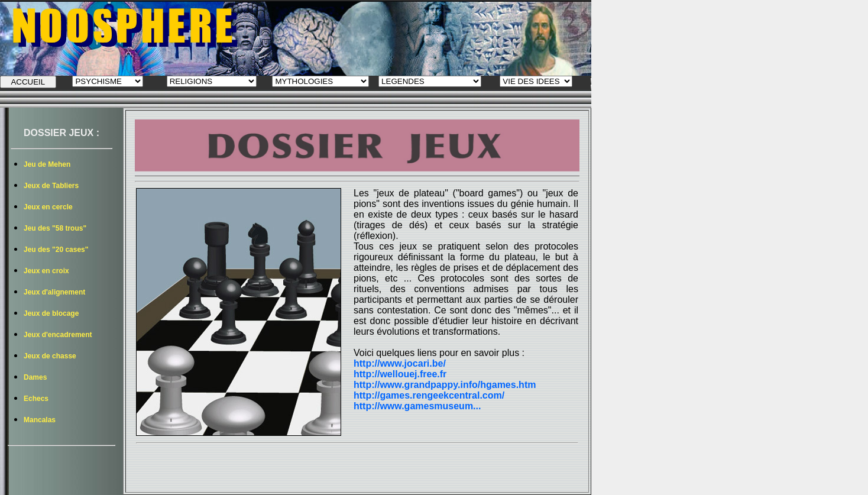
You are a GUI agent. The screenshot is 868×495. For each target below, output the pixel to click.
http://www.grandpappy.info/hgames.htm (445, 385)
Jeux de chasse (50, 356)
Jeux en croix (46, 271)
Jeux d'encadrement (58, 335)
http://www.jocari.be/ (400, 363)
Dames (35, 377)
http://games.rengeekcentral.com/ (429, 395)
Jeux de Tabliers (51, 186)
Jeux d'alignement (54, 292)
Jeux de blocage (51, 313)
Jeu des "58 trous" (55, 228)
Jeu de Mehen (47, 164)
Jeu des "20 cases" (56, 250)
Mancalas (40, 420)
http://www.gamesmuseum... (417, 406)
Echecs (36, 399)
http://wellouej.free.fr (400, 374)
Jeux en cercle (48, 207)
